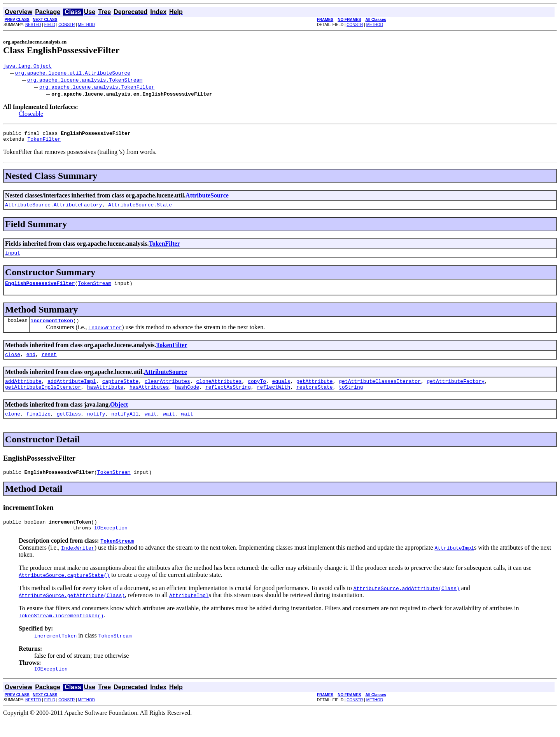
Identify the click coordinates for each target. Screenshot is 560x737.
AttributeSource (207, 199)
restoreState (315, 398)
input (13, 258)
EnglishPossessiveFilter (40, 290)
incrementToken (52, 328)
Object (119, 416)
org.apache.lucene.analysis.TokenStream (85, 81)
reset (49, 363)
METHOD (87, 25)
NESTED (33, 25)
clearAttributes (167, 391)
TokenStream (94, 290)
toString (351, 398)
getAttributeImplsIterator (43, 398)
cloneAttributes (219, 391)
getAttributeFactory (455, 391)
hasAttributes (149, 398)
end (31, 363)
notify (96, 426)
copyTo (257, 391)
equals (281, 391)
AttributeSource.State (140, 209)
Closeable (31, 115)
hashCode (187, 398)
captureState (121, 391)
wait (151, 426)
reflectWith (274, 398)
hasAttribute (105, 398)
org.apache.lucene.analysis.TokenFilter (97, 88)
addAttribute (23, 391)
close (13, 363)
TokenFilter (44, 142)
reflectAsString (228, 398)
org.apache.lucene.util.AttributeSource (73, 74)
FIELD (50, 25)
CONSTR (66, 25)
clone (13, 426)
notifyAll (125, 426)
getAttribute (315, 391)
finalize (38, 426)
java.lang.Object (27, 67)
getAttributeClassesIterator (380, 391)
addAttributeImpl (72, 391)
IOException (111, 544)
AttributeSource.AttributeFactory (54, 209)
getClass (69, 426)
